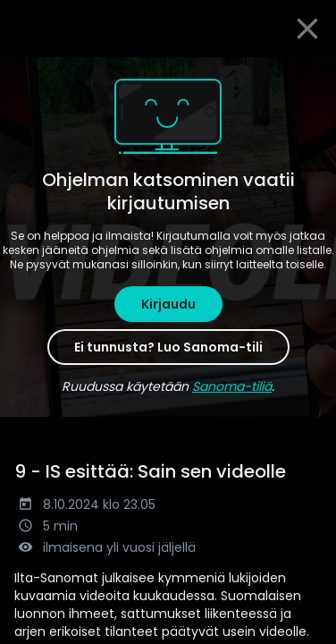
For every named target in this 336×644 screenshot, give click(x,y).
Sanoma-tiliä (232, 386)
